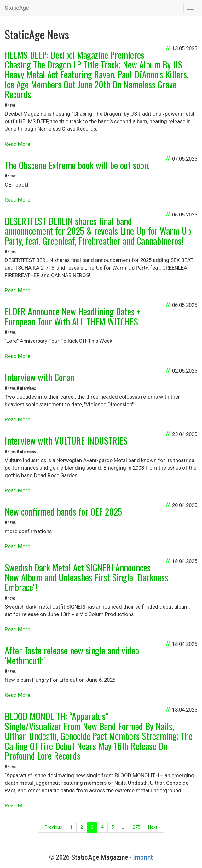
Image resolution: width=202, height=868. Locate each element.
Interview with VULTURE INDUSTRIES (66, 440)
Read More (17, 144)
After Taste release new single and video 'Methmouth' (72, 655)
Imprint (143, 857)
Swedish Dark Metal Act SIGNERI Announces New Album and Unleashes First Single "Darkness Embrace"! (87, 577)
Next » (154, 827)
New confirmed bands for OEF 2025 (63, 511)
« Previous (52, 827)
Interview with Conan (40, 377)
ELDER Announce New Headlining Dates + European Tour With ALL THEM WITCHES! (73, 316)
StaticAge (17, 8)
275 (136, 827)
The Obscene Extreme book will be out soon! (77, 165)
